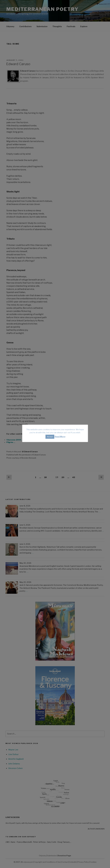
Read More (60, 437)
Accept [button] (50, 437)
